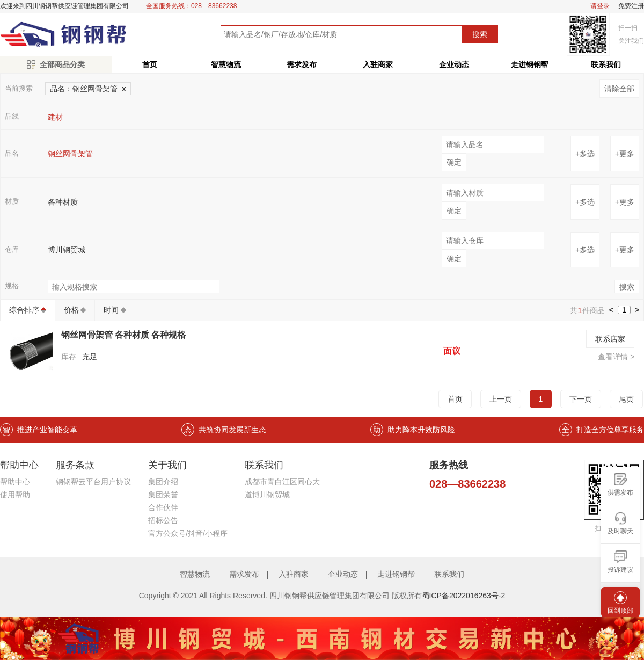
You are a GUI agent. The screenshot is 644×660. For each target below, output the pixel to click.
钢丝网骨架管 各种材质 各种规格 (124, 335)
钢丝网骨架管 (70, 154)
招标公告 (163, 520)
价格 (71, 310)
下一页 (581, 399)
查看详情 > (616, 357)
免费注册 (631, 6)
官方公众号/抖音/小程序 (188, 533)
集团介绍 (163, 482)
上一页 (501, 399)
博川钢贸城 (67, 250)
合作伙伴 (163, 507)
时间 (111, 310)
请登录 (600, 6)
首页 (150, 64)
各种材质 (63, 202)
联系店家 (610, 339)
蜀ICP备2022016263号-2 (464, 596)
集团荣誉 (163, 495)
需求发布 (302, 64)
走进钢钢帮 (530, 64)
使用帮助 (15, 495)
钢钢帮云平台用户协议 (93, 482)
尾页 (626, 399)
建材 (55, 117)
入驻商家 (378, 64)
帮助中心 (15, 482)
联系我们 (449, 574)
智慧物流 (226, 64)
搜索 (480, 34)
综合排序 (24, 310)
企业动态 (454, 64)
